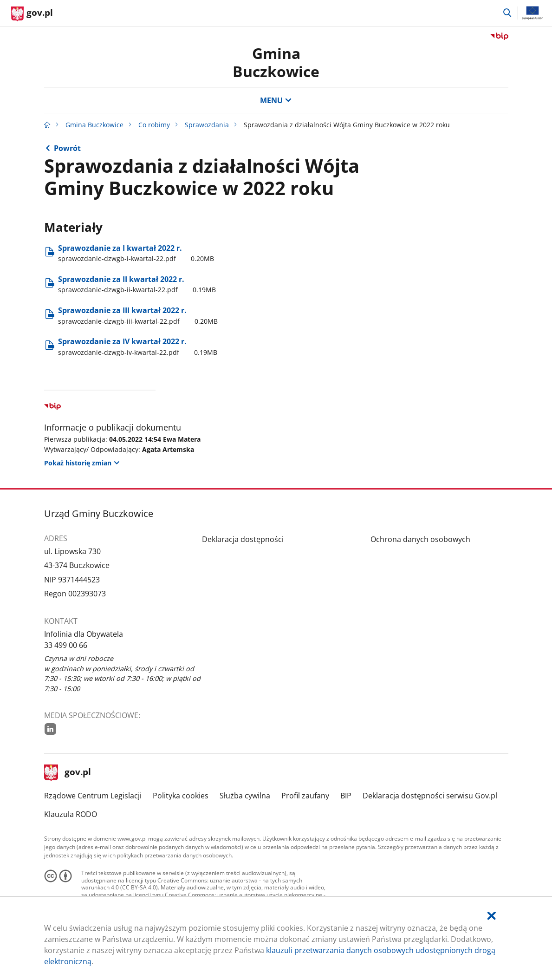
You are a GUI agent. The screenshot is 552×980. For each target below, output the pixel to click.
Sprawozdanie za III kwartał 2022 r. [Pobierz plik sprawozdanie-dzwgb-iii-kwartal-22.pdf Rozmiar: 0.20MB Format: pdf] (138, 315)
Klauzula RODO (71, 814)
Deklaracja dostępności (243, 539)
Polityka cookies (181, 796)
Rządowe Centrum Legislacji (93, 796)
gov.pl (68, 773)
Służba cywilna (245, 796)
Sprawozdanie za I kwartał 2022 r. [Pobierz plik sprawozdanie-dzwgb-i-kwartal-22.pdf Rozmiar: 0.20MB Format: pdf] (136, 253)
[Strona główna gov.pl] (32, 14)
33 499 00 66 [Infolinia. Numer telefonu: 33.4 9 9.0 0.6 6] (66, 645)
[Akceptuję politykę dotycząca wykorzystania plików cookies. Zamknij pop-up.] (492, 916)
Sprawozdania (207, 125)
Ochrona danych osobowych (420, 539)
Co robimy (154, 125)
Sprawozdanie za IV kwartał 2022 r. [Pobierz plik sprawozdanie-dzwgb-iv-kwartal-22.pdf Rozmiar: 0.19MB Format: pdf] (138, 346)
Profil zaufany (305, 796)
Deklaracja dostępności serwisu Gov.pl (430, 796)
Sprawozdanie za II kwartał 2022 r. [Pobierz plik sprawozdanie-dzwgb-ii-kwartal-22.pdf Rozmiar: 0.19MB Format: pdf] (137, 284)
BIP (346, 796)
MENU (276, 100)
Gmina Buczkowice (276, 62)
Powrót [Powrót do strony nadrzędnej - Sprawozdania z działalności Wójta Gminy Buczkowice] (67, 148)
